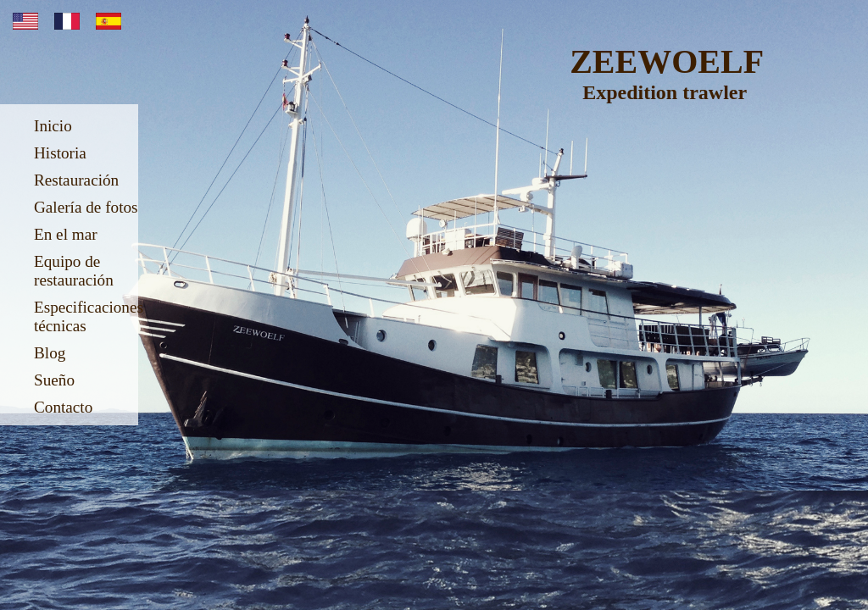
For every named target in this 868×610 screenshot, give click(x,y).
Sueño (54, 380)
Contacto (63, 407)
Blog (50, 353)
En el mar (66, 234)
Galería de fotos (86, 207)
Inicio (53, 126)
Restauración (76, 180)
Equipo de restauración (74, 271)
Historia (60, 153)
